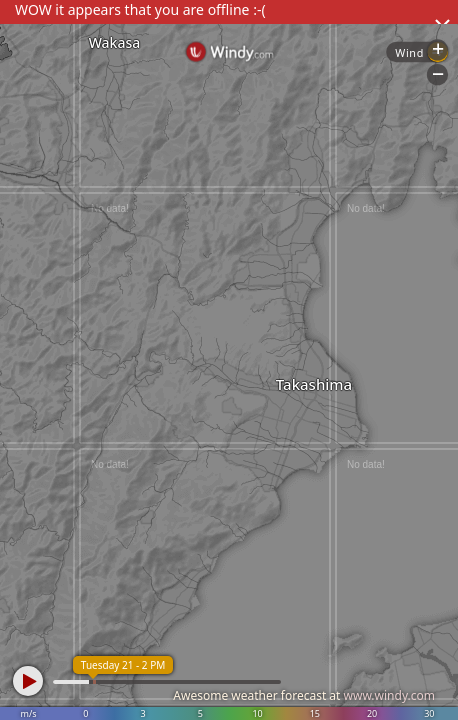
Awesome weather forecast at (304, 695)
